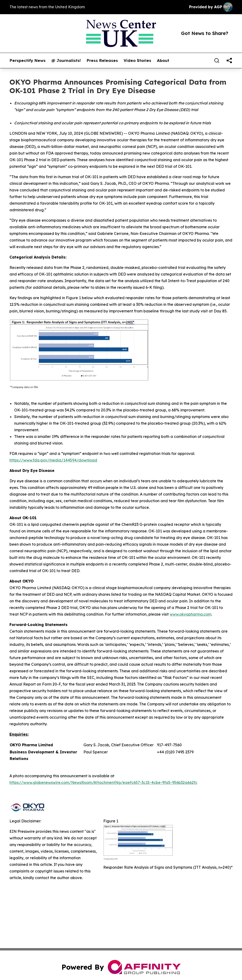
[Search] (217, 60)
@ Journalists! (66, 60)
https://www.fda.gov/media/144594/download (53, 460)
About (163, 60)
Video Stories (137, 60)
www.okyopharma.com (190, 614)
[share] (229, 60)
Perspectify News (28, 60)
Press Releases (102, 60)
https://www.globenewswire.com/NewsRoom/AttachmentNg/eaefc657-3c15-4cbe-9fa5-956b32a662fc (103, 782)
